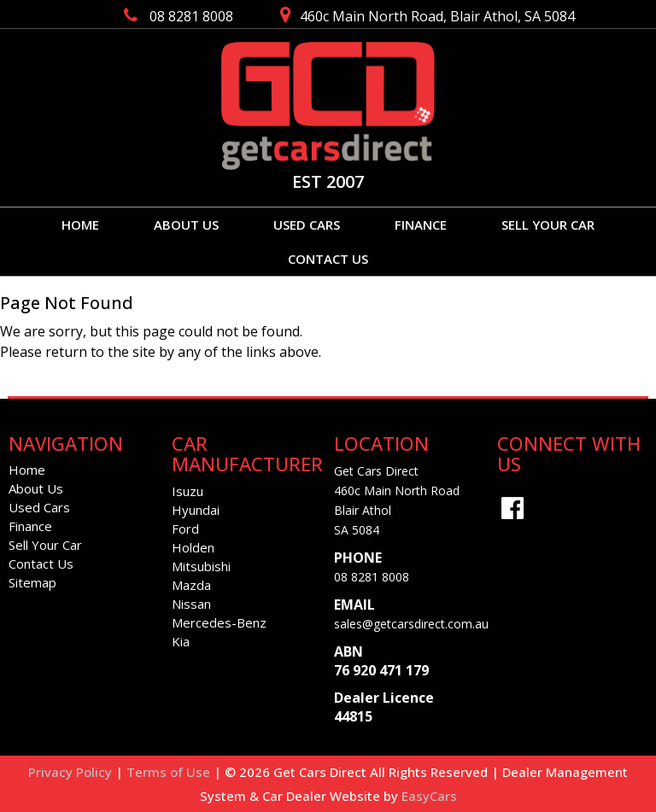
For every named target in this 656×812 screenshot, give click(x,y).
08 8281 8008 (372, 577)
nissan (191, 604)
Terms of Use (170, 772)
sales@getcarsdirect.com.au (411, 624)
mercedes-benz (219, 622)
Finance (421, 225)
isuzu (187, 491)
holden (193, 547)
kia (181, 641)
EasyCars (429, 796)
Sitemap (32, 582)
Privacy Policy (72, 772)
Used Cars (307, 225)
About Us (186, 225)
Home (80, 225)
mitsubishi (201, 566)
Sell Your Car (548, 225)
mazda (191, 585)
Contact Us (328, 259)
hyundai (196, 510)
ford (185, 529)
